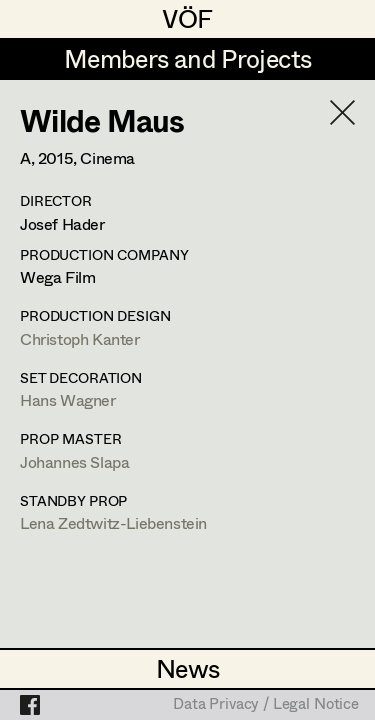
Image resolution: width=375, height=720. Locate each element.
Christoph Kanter (80, 338)
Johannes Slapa (74, 461)
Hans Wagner (68, 399)
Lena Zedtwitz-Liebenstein (113, 522)
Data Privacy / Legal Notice (266, 705)
